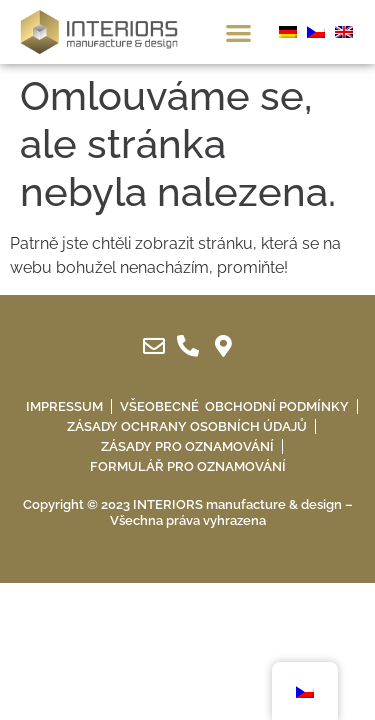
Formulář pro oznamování (188, 466)
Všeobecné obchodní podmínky (234, 406)
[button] (238, 32)
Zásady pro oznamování (187, 446)
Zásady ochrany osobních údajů (187, 426)
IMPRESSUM (64, 406)
